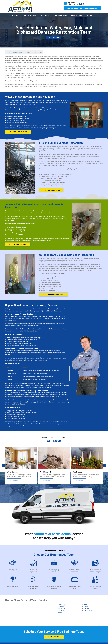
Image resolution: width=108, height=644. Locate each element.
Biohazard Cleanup (60, 17)
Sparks (86, 608)
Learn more (47, 482)
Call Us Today (53, 39)
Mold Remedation (30, 17)
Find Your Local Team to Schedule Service (82, 8)
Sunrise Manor (88, 612)
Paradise (61, 614)
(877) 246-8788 (76, 4)
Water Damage (14, 17)
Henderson (61, 610)
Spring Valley (88, 610)
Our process (14, 482)
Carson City (61, 606)
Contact (90, 17)
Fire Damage (45, 17)
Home (9, 54)
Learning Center (77, 17)
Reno (85, 606)
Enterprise (61, 608)
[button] (3, 467)
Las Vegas (61, 612)
